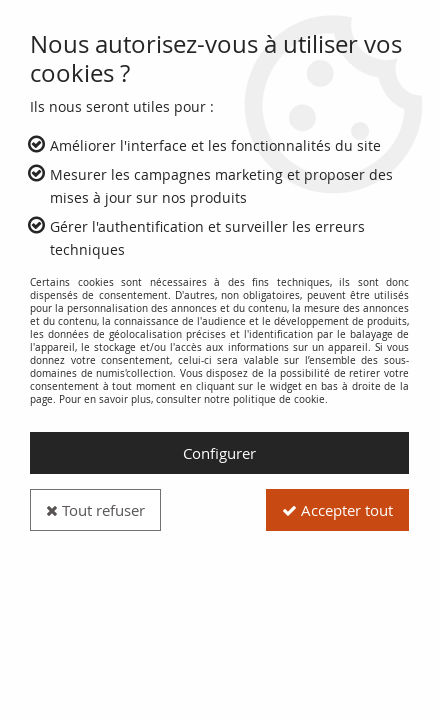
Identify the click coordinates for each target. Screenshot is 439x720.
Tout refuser (95, 510)
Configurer (219, 453)
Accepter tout (337, 510)
